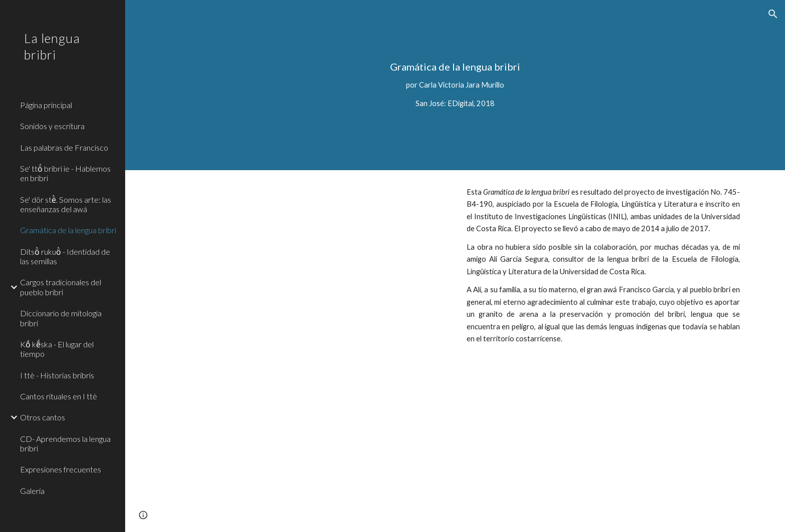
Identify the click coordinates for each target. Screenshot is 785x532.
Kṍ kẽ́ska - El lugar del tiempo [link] (57, 349)
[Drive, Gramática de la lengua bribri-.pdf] (307, 351)
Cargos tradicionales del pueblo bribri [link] (61, 287)
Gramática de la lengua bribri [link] (68, 230)
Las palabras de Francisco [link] (64, 147)
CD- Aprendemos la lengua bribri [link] (65, 443)
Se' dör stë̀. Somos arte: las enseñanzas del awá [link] (66, 204)
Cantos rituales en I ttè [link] (59, 396)
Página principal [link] (46, 105)
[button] (773, 14)
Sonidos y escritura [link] (52, 126)
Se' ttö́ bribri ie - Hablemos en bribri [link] (65, 173)
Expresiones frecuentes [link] (61, 469)
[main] (455, 85)
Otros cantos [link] (43, 417)
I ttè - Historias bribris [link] (57, 375)
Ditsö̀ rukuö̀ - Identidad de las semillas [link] (65, 256)
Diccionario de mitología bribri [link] (61, 318)
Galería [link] (32, 491)
